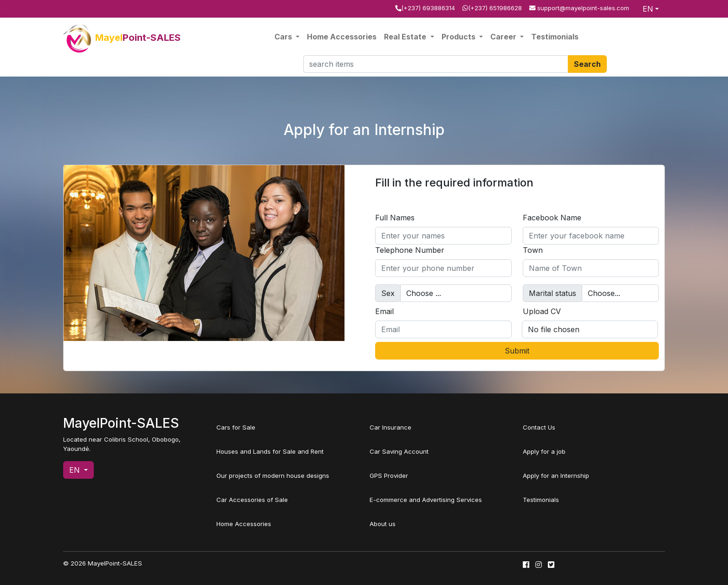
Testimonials (555, 37)
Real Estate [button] (406, 37)
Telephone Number (410, 250)
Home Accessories (342, 37)
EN (648, 9)
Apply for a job (544, 451)
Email (384, 311)
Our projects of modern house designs (273, 476)
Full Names (395, 218)
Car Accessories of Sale (252, 500)
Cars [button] (284, 37)
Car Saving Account (399, 451)
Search (587, 64)
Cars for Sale (236, 427)
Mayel (122, 38)
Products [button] (459, 37)
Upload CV (542, 311)
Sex (388, 293)
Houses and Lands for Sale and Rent (270, 451)
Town (533, 250)
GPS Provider (389, 476)
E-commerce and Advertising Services (426, 500)
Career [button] (504, 37)
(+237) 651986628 (495, 8)
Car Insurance (390, 427)
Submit (517, 351)
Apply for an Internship (556, 476)
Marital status (552, 293)
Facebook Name (552, 218)
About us (383, 524)
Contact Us (539, 427)
